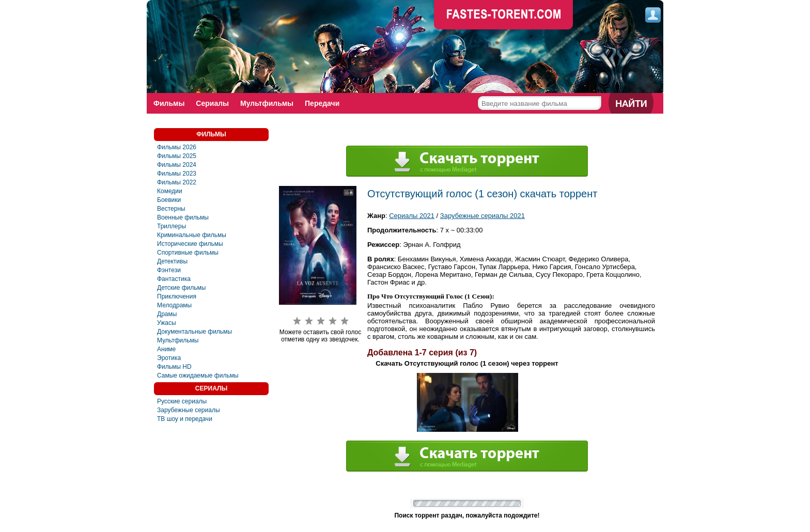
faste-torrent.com (504, 15)
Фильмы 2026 (177, 147)
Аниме (166, 349)
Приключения (177, 296)
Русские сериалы (182, 401)
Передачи (322, 103)
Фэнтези (169, 270)
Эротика (169, 358)
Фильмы (169, 103)
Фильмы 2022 (177, 182)
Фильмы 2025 (177, 156)
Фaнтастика (174, 279)
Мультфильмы (267, 103)
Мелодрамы (174, 305)
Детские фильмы (181, 288)
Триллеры (172, 226)
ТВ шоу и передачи (185, 419)
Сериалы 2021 (412, 216)
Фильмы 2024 (177, 165)
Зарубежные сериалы (189, 410)
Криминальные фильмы (192, 235)
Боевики (169, 200)
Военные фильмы (183, 217)
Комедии (170, 191)
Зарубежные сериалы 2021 (482, 216)
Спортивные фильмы (188, 253)
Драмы (167, 314)
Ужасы (167, 323)
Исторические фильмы (190, 244)
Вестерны (171, 209)
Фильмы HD (174, 367)
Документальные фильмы (194, 332)
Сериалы (212, 103)
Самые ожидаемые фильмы (198, 375)
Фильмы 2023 (177, 174)
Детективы (172, 261)
